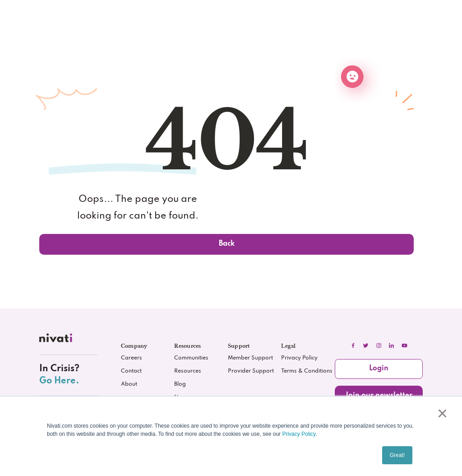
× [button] (441, 413)
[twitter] (366, 345)
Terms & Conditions (307, 371)
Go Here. (59, 381)
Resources (188, 371)
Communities (191, 358)
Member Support (250, 358)
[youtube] (404, 345)
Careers (132, 358)
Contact (131, 371)
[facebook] (353, 345)
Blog (180, 384)
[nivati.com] (57, 340)
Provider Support (251, 371)
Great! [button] (397, 455)
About (129, 384)
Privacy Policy (299, 434)
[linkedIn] (392, 345)
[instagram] (379, 345)
